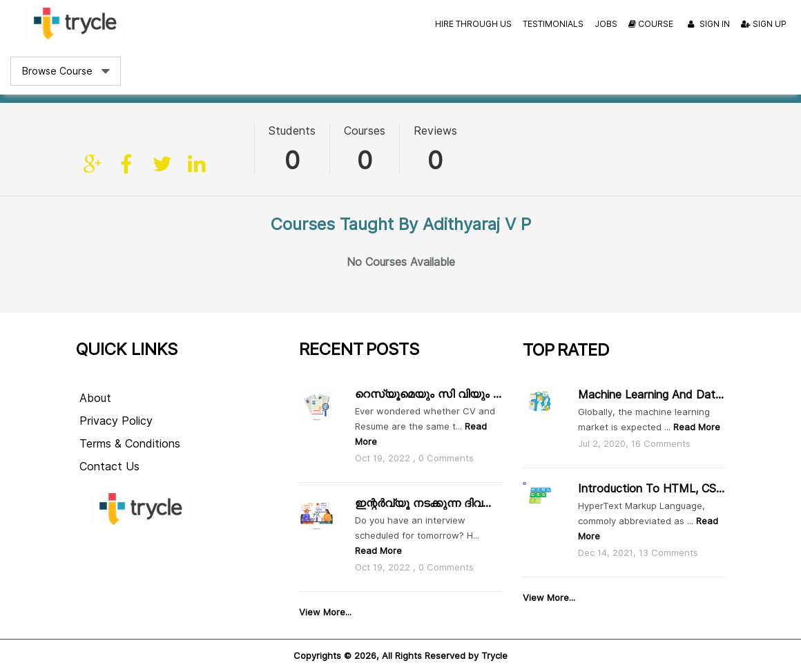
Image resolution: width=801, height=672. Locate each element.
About (95, 398)
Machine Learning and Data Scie (651, 395)
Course (651, 24)
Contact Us (109, 467)
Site (93, 164)
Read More (378, 550)
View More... (325, 612)
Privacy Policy (116, 421)
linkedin (197, 164)
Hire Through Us (473, 24)
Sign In (707, 25)
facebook (128, 164)
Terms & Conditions (130, 444)
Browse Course (57, 71)
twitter (162, 164)
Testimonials (553, 24)
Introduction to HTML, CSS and (651, 489)
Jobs (606, 24)
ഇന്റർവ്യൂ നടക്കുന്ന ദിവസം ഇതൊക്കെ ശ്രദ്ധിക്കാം (428, 503)
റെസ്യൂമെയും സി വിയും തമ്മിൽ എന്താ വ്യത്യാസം (428, 394)
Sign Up (764, 24)
